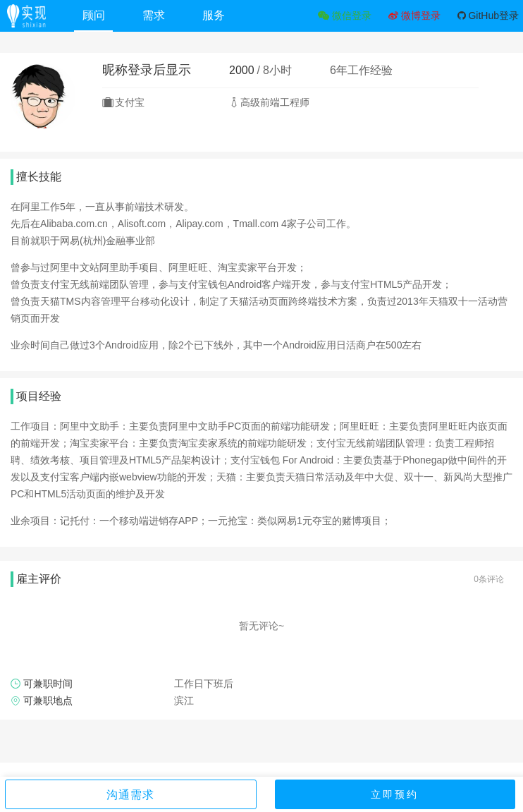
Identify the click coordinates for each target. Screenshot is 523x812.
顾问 (94, 15)
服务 (214, 15)
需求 (154, 15)
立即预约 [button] (395, 794)
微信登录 (345, 16)
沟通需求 (130, 795)
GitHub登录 (488, 16)
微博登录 (414, 16)
